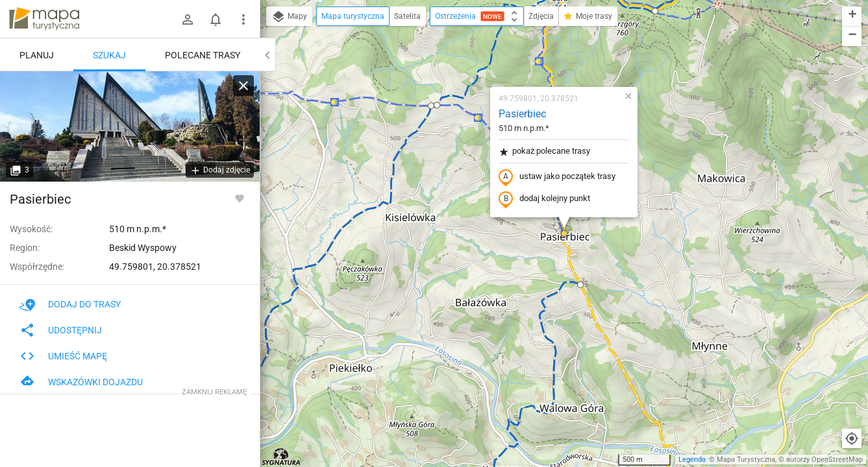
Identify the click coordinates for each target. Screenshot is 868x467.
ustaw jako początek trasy (557, 177)
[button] (437, 105)
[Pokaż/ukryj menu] (243, 19)
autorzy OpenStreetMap (825, 460)
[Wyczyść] (243, 86)
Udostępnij (61, 330)
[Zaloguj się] (188, 19)
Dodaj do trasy (70, 304)
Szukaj (109, 55)
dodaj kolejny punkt (544, 199)
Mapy (289, 17)
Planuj (37, 55)
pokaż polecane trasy (544, 151)
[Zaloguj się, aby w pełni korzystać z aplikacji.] (240, 198)
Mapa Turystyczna (746, 460)
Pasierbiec (522, 114)
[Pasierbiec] (130, 126)
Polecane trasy (203, 55)
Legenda (692, 460)
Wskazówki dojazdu (81, 382)
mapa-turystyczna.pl (44, 19)
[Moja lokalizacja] (852, 438)
